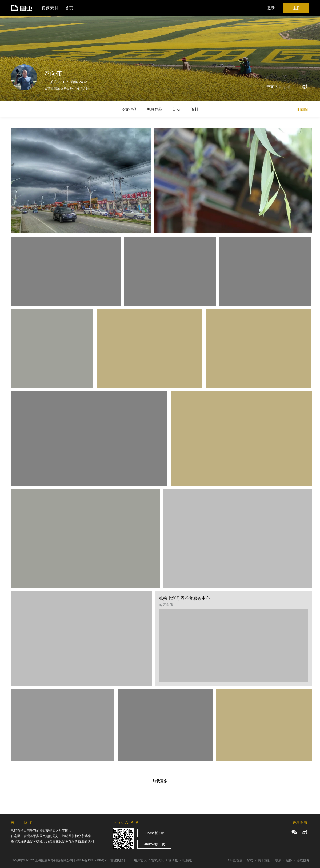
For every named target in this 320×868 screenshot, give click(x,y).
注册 (296, 8)
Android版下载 (154, 844)
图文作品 (129, 109)
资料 (195, 109)
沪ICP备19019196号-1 (92, 860)
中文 (270, 86)
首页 (69, 8)
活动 (177, 109)
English (285, 86)
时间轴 (303, 110)
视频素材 (50, 8)
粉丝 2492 (79, 82)
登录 (271, 8)
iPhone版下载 (154, 833)
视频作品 (155, 109)
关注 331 (57, 82)
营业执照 (117, 860)
